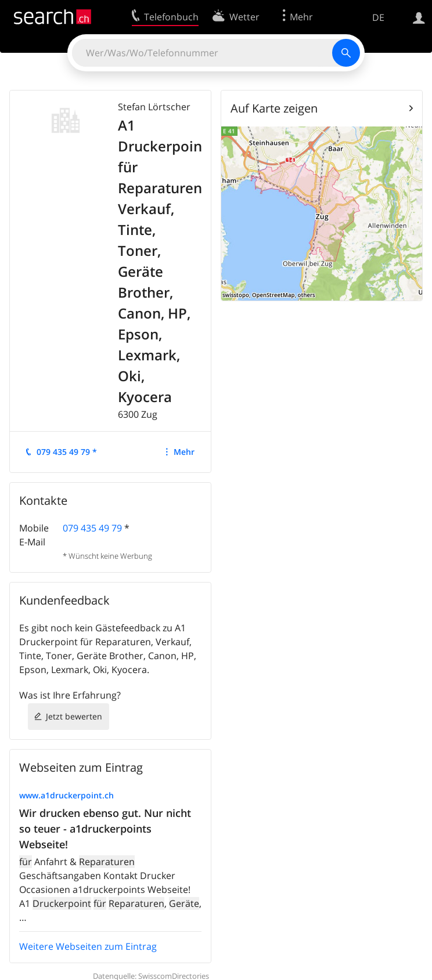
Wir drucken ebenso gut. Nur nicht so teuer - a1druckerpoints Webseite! (105, 829)
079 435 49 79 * (67, 452)
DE (378, 17)
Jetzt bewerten (74, 716)
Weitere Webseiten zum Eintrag (88, 946)
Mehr (184, 452)
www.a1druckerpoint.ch (66, 795)
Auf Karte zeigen (274, 108)
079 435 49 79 (92, 528)
